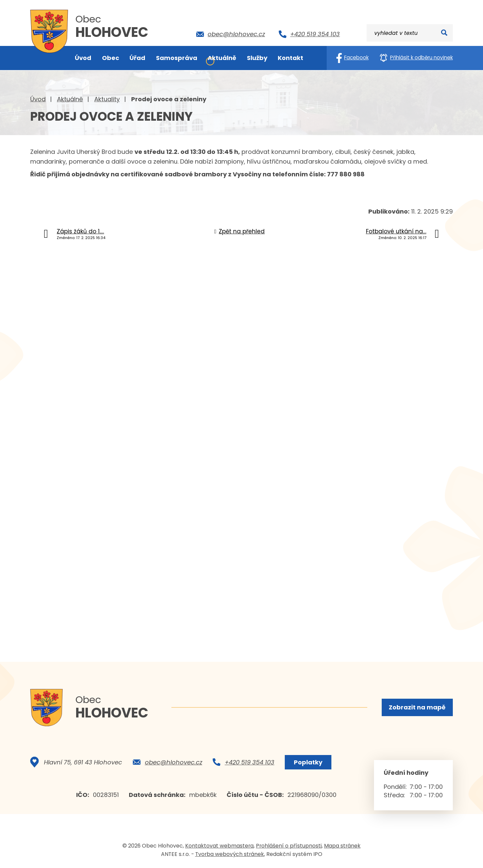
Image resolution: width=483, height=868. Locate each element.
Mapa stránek (342, 846)
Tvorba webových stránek (230, 854)
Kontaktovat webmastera (219, 846)
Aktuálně (70, 99)
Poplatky (308, 762)
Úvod (38, 99)
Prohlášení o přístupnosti (289, 846)
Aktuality (107, 99)
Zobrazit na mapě (417, 707)
